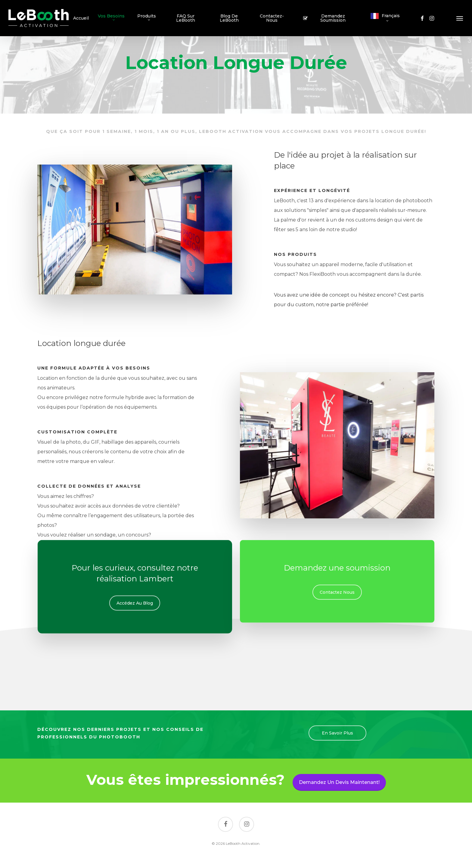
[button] (460, 18)
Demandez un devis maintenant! (339, 782)
